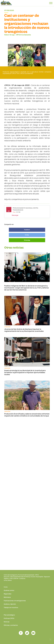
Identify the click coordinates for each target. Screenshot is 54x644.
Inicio (6, 587)
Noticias (7, 622)
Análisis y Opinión (10, 604)
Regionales (8, 594)
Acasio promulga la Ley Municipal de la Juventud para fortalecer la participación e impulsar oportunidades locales (25, 372)
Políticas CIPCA (9, 618)
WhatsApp (27, 240)
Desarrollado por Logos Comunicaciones (50, 639)
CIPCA (6, 3)
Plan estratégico (9, 615)
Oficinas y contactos (11, 625)
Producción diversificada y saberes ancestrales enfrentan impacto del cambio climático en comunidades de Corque (27, 415)
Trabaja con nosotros (11, 607)
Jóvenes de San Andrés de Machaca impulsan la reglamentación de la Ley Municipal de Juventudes (24, 330)
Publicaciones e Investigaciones (15, 601)
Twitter (27, 235)
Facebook (27, 230)
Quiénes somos (9, 590)
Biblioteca (7, 597)
